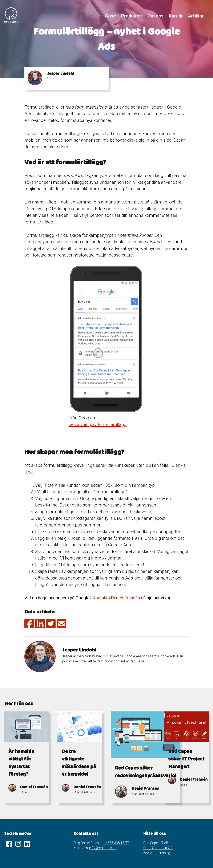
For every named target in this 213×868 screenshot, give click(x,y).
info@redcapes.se (103, 848)
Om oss (156, 16)
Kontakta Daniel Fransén (116, 598)
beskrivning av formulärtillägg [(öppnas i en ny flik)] (98, 424)
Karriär (176, 16)
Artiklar (196, 16)
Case (110, 16)
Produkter (132, 16)
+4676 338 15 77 (116, 843)
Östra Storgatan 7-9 (158, 848)
